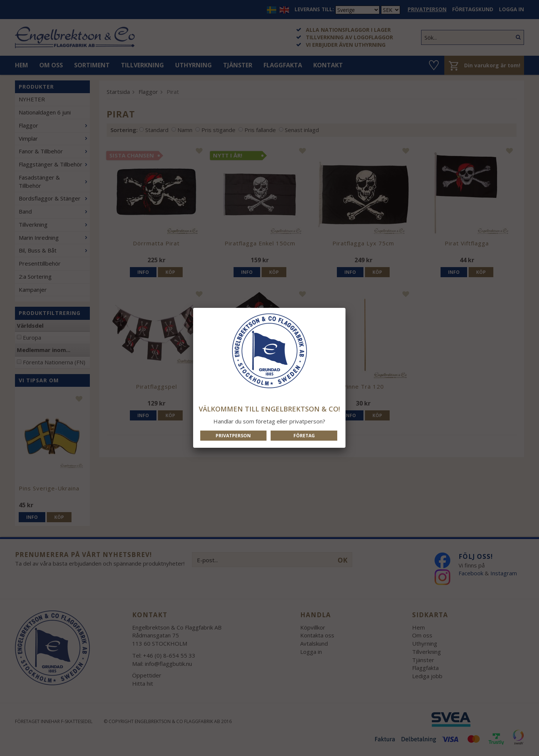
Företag (304, 436)
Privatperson (233, 436)
